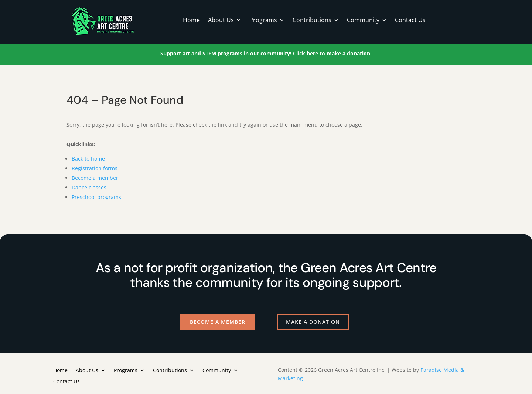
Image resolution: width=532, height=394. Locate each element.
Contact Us (410, 21)
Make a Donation (313, 322)
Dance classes (89, 187)
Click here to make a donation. (332, 53)
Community (363, 21)
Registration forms (95, 168)
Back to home (88, 159)
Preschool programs (96, 197)
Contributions (312, 21)
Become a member (95, 178)
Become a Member (218, 322)
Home (191, 21)
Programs (263, 21)
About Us (221, 21)
